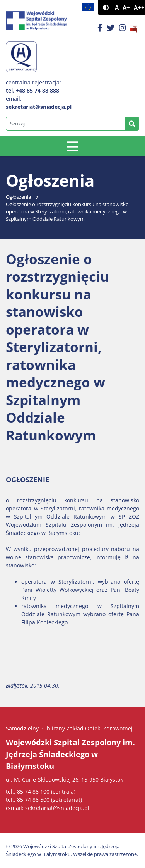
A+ (126, 8)
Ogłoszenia (18, 197)
